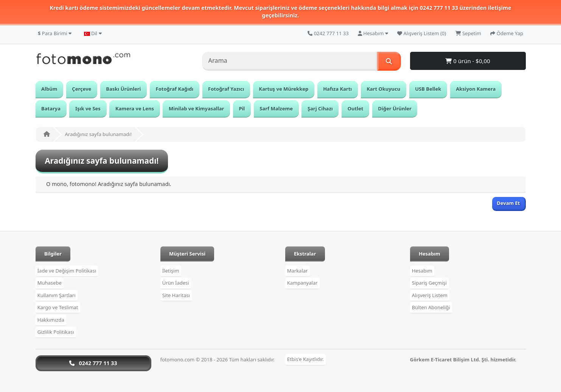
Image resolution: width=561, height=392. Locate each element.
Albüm (49, 89)
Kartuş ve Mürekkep (284, 89)
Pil (242, 108)
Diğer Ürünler (395, 108)
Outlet (356, 108)
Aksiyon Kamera (476, 89)
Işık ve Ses (88, 108)
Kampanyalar (302, 283)
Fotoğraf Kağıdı (175, 89)
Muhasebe (50, 283)
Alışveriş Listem (430, 295)
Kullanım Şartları (57, 295)
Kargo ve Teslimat (58, 307)
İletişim (171, 271)
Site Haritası (176, 295)
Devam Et (508, 203)
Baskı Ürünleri (123, 89)
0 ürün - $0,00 (468, 61)
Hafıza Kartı (337, 89)
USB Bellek (428, 89)
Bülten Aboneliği (431, 307)
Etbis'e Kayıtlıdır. (305, 359)
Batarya (51, 108)
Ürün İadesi (176, 283)
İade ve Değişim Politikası (67, 271)
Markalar (298, 271)
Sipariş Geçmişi (429, 283)
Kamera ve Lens (135, 108)
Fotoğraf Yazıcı (226, 89)
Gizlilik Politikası (56, 332)
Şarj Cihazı (320, 108)
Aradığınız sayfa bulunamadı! (99, 134)
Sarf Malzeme (276, 108)
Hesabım (422, 271)
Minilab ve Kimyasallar (196, 108)
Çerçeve (82, 89)
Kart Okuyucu (383, 89)
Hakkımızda (51, 320)
